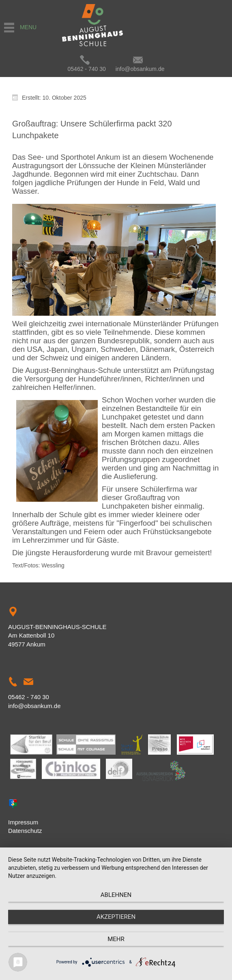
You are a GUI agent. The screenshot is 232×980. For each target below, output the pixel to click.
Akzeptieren (116, 917)
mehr (116, 939)
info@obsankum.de (140, 69)
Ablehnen (116, 895)
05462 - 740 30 (87, 69)
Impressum (23, 822)
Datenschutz (25, 831)
